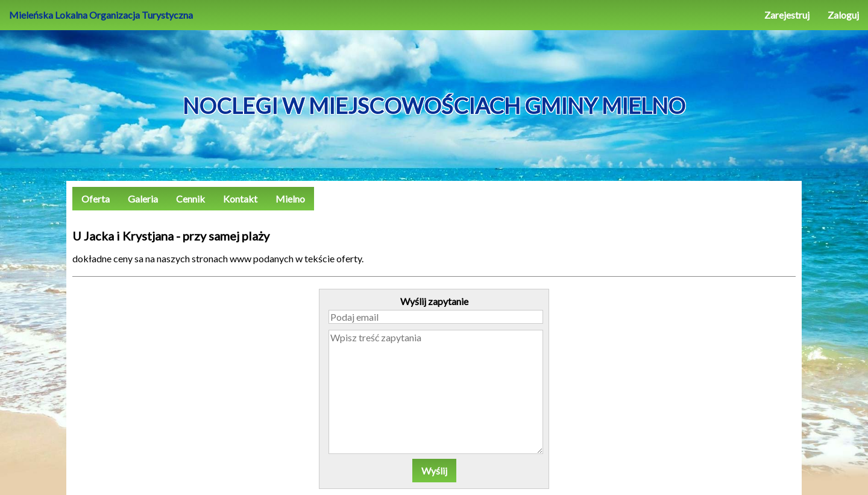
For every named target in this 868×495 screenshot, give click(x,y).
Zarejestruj (787, 15)
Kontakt (240, 199)
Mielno (290, 199)
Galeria (143, 199)
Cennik (190, 199)
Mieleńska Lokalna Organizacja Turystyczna (101, 15)
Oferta (96, 199)
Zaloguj (843, 15)
